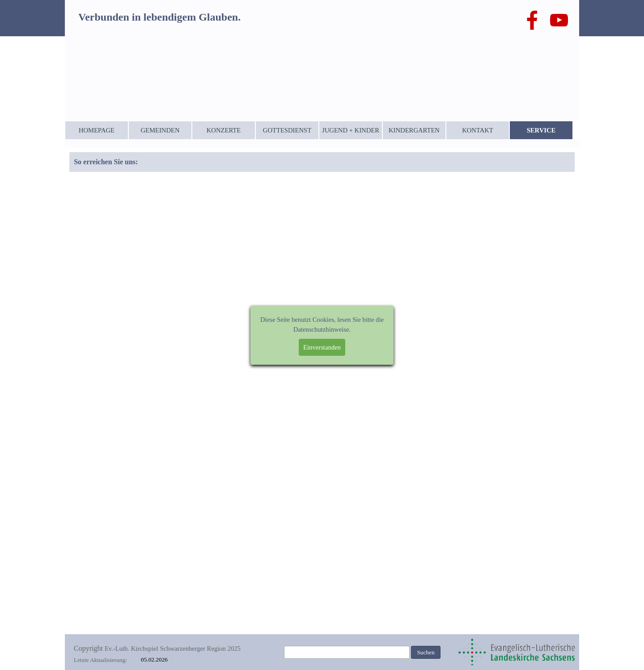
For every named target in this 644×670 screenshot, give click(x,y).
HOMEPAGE (97, 130)
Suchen (426, 652)
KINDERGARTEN (414, 130)
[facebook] (532, 20)
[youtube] (559, 20)
